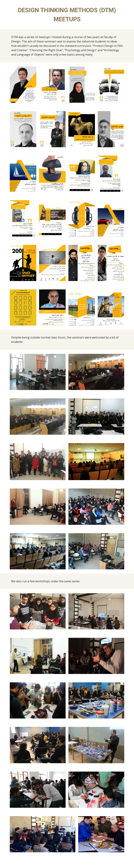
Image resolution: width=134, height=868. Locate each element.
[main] (67, 15)
